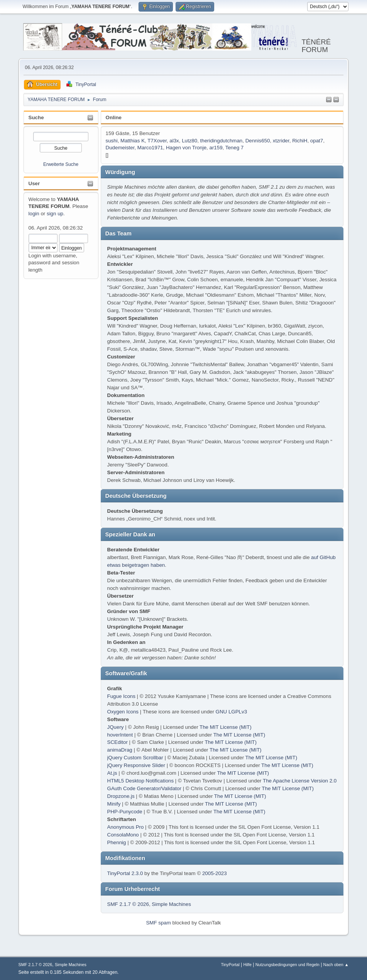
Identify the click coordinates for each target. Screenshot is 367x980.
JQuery (116, 727)
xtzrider (281, 141)
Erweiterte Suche (61, 164)
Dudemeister (120, 148)
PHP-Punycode (125, 812)
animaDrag (120, 750)
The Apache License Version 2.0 (300, 781)
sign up (55, 214)
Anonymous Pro (126, 827)
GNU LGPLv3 (231, 712)
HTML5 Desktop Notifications (141, 781)
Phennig (117, 842)
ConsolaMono (123, 835)
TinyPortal (230, 965)
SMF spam (158, 923)
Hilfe (247, 965)
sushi (112, 141)
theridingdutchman (222, 141)
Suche (36, 117)
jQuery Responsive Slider (136, 765)
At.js (112, 773)
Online (114, 117)
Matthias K (133, 141)
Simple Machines (171, 904)
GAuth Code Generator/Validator (144, 788)
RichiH (300, 141)
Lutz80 (189, 141)
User (34, 183)
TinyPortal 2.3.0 (125, 873)
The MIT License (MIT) (226, 727)
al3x (174, 141)
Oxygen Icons (123, 712)
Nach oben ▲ (336, 965)
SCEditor (118, 742)
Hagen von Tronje (186, 148)
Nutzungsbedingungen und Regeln (288, 965)
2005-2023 (215, 873)
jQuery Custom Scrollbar (135, 758)
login (34, 214)
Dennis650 (258, 141)
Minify (114, 804)
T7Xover (157, 141)
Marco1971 (150, 148)
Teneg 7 (234, 148)
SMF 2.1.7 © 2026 (128, 904)
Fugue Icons (121, 696)
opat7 (317, 141)
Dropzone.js (121, 796)
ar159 (216, 148)
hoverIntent (120, 735)
